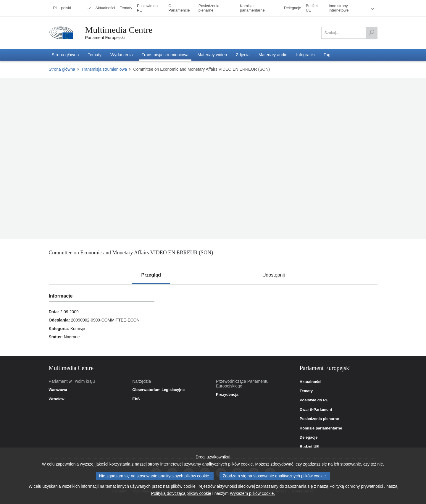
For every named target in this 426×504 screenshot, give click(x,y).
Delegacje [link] (309, 437)
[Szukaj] (372, 33)
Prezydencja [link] (227, 395)
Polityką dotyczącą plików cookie (181, 493)
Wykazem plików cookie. (252, 493)
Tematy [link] (306, 391)
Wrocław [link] (57, 399)
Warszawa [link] (58, 390)
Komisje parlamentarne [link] (321, 428)
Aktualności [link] (311, 382)
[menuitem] (71, 8)
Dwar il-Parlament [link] (316, 410)
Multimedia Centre (119, 30)
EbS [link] (136, 399)
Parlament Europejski (105, 38)
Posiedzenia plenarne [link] (319, 419)
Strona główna (62, 69)
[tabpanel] (213, 320)
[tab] (151, 275)
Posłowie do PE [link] (314, 400)
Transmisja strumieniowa (104, 69)
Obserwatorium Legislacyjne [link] (158, 390)
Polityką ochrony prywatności (356, 486)
